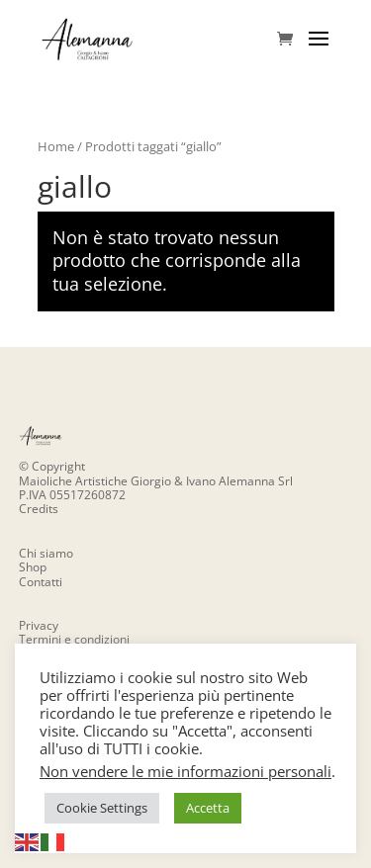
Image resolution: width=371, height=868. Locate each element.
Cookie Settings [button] (102, 808)
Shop (33, 567)
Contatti (41, 582)
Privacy (39, 625)
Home (56, 146)
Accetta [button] (208, 808)
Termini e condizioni (74, 639)
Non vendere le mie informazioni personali (185, 771)
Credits (39, 509)
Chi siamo (46, 553)
